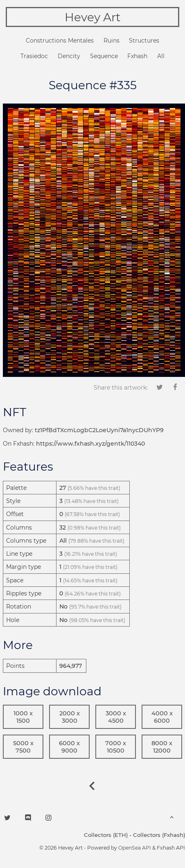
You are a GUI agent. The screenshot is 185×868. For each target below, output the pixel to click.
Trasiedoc (34, 56)
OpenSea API (135, 848)
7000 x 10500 (116, 747)
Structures (144, 41)
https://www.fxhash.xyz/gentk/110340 (90, 444)
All (161, 56)
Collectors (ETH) (106, 835)
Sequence (104, 56)
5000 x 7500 (23, 747)
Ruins (112, 41)
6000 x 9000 (69, 747)
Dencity (69, 56)
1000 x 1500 (23, 717)
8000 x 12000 (162, 747)
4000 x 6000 (162, 717)
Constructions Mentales (60, 41)
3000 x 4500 (116, 717)
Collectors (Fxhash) (159, 835)
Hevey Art (92, 17)
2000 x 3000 (70, 717)
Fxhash (137, 56)
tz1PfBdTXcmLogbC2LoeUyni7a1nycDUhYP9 (99, 430)
